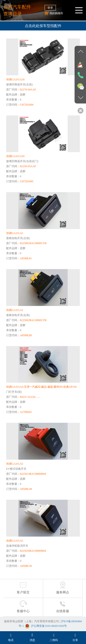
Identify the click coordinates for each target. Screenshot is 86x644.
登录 (50, 8)
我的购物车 (54, 13)
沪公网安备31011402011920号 (49, 626)
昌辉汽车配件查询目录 (17, 10)
